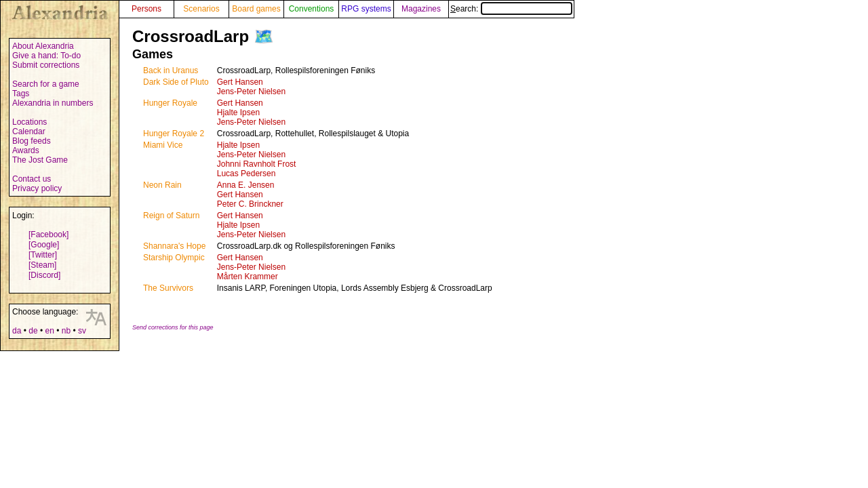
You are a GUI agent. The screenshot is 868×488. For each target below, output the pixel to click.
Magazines (421, 9)
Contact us (32, 179)
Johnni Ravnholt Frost (257, 164)
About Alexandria (43, 46)
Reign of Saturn (171, 216)
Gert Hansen (240, 82)
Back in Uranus (171, 70)
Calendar (29, 131)
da (17, 331)
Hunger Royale (170, 103)
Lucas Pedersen (246, 174)
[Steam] (42, 265)
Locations (29, 122)
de (33, 331)
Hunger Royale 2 (174, 134)
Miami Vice (163, 145)
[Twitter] (43, 255)
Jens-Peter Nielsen (251, 91)
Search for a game (46, 84)
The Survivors (168, 288)
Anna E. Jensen (246, 185)
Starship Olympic (174, 258)
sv (82, 331)
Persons (146, 9)
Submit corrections (46, 65)
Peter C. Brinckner (250, 204)
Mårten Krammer (248, 277)
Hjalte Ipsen (238, 113)
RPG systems (366, 9)
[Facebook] (48, 235)
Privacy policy (37, 188)
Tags (21, 94)
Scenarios (201, 9)
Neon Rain (162, 185)
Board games (256, 9)
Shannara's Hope (174, 246)
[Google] (44, 245)
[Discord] (44, 275)
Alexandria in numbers (53, 103)
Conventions (312, 9)
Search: (511, 9)
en (49, 331)
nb (66, 331)
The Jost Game (40, 160)
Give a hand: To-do (46, 56)
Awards (26, 150)
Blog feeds (32, 141)
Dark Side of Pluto (176, 82)
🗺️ (264, 36)
